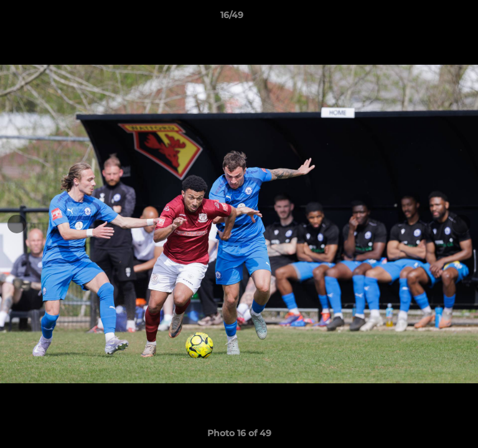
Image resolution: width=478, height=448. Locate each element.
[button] (433, 18)
